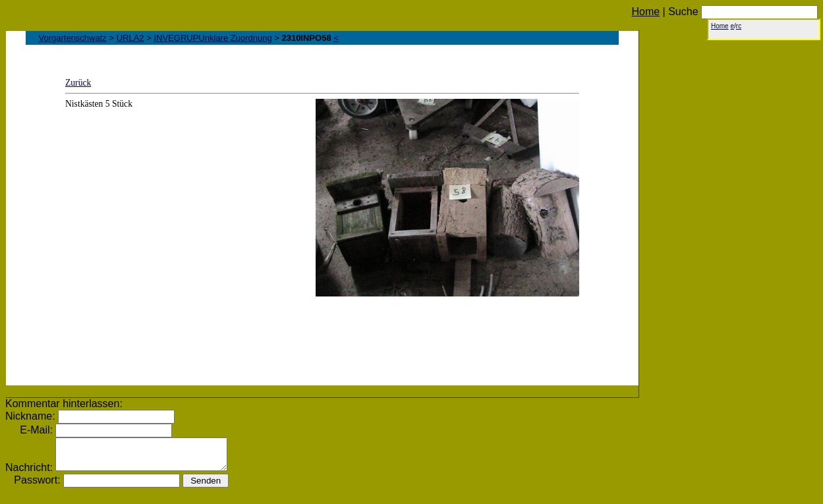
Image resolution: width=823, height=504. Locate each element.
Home (645, 12)
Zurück (78, 83)
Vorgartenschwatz (73, 38)
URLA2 (130, 38)
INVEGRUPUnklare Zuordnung (213, 38)
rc (739, 26)
